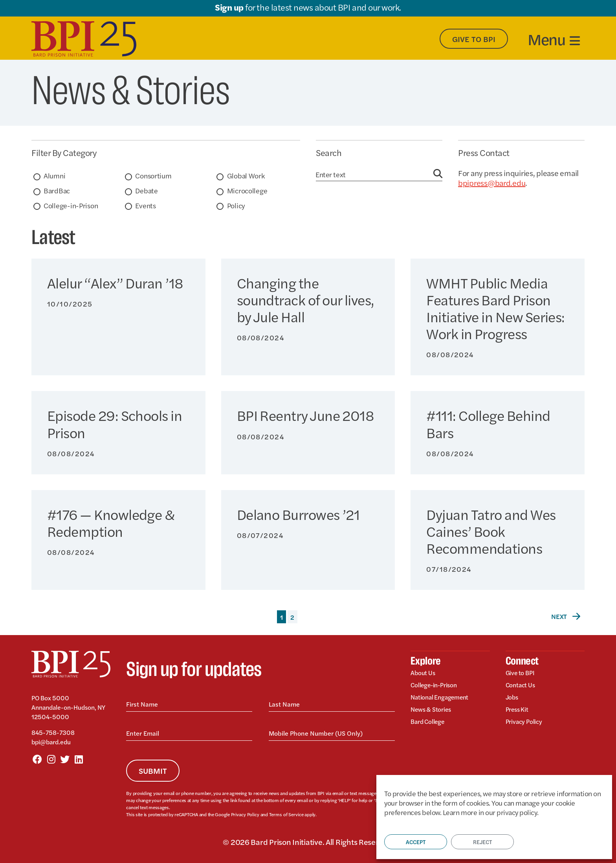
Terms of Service (285, 814)
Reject (482, 842)
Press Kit (519, 712)
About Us (424, 674)
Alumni (54, 175)
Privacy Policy (245, 814)
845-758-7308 (53, 732)
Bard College (430, 724)
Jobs (513, 699)
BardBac (57, 190)
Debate (146, 190)
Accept (416, 842)
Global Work (246, 175)
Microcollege (247, 190)
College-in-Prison (71, 205)
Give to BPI (522, 674)
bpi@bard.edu (51, 742)
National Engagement (444, 699)
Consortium (153, 175)
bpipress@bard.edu (492, 183)
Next (566, 616)
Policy (236, 205)
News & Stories (433, 712)
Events (145, 205)
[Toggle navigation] (554, 39)
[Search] (375, 174)
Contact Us (522, 686)
